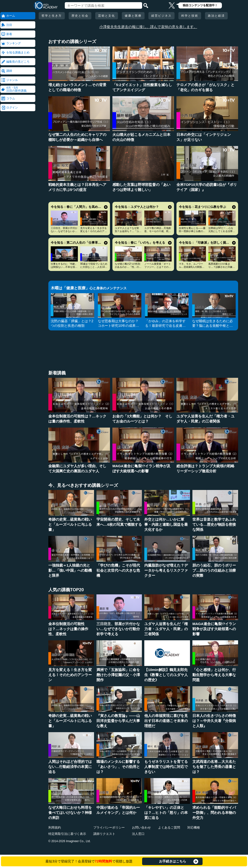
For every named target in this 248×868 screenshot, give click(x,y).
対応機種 (194, 828)
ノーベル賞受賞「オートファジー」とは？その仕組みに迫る (158, 267)
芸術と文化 (107, 16)
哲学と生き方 (52, 16)
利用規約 (55, 828)
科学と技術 (190, 16)
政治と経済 (216, 16)
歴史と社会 (80, 16)
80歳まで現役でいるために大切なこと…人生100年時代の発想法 (94, 267)
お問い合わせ (141, 828)
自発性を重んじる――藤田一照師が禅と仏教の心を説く (192, 231)
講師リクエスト (104, 834)
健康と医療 (133, 16)
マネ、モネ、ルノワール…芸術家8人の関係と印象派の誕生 (192, 267)
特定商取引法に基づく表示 (67, 834)
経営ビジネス (161, 16)
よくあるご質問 (169, 828)
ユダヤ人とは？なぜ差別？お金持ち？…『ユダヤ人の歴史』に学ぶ (128, 231)
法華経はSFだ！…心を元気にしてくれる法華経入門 (222, 231)
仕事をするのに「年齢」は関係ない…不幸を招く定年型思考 (64, 267)
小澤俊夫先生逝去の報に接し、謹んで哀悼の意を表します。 (148, 27)
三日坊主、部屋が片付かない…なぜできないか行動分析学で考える (64, 231)
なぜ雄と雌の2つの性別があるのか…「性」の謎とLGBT (128, 267)
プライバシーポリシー (109, 828)
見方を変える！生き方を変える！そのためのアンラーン (94, 231)
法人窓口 (138, 834)
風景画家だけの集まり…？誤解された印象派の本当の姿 (222, 267)
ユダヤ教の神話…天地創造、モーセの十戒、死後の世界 (158, 231)
